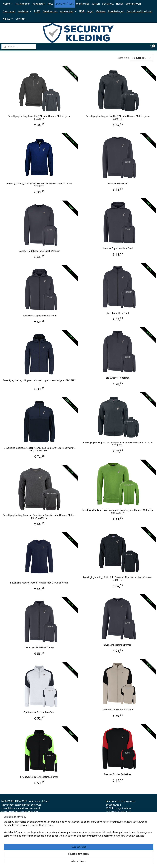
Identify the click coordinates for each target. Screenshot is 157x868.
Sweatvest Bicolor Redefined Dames (39, 777)
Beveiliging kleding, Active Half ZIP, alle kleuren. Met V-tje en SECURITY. (118, 118)
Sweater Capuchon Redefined (118, 248)
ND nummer (23, 4)
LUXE (37, 11)
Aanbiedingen (116, 11)
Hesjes (120, 4)
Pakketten (39, 4)
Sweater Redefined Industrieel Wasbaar (39, 251)
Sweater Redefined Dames (118, 645)
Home (8, 4)
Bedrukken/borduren (140, 11)
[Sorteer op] (142, 58)
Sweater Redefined (118, 184)
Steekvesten (50, 11)
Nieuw (8, 19)
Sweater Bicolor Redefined (118, 774)
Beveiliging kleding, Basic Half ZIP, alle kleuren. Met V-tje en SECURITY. (39, 118)
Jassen (96, 4)
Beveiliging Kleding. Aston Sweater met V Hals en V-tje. (39, 583)
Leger (90, 11)
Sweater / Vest (65, 4)
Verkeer (101, 11)
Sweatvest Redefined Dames (39, 648)
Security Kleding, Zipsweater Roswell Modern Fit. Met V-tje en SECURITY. (39, 185)
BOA (82, 11)
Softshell (108, 4)
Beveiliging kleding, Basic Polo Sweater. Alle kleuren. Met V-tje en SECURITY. (118, 579)
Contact (21, 19)
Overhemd (9, 11)
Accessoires (68, 11)
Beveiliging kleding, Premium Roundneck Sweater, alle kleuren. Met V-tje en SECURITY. (39, 517)
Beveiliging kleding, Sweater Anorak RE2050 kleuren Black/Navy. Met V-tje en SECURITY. (39, 449)
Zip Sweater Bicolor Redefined (39, 712)
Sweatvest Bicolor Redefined (118, 710)
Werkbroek (83, 4)
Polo (50, 4)
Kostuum (25, 11)
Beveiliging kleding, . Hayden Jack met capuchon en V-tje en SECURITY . (39, 382)
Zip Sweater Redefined (118, 378)
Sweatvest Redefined (118, 313)
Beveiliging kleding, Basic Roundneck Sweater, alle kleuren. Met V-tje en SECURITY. (118, 511)
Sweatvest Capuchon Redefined (39, 316)
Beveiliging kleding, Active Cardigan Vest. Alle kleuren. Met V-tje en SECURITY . (118, 444)
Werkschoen (133, 4)
